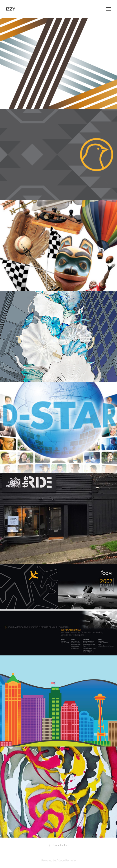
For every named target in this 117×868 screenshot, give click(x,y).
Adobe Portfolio (66, 860)
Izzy (11, 9)
